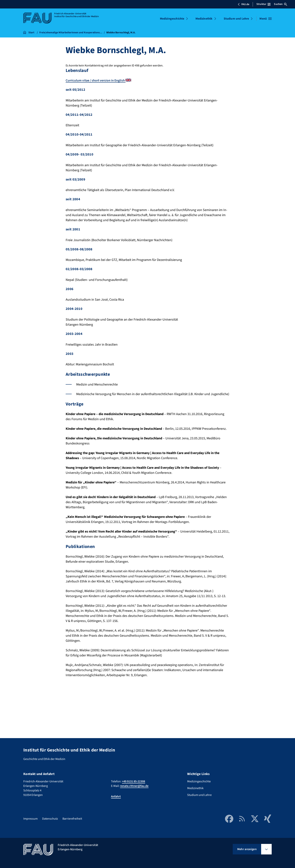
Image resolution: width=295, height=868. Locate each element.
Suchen (281, 4)
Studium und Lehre (236, 19)
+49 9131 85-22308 (133, 781)
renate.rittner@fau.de (134, 786)
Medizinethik (204, 19)
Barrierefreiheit (72, 819)
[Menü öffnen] (266, 19)
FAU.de (243, 4)
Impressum (30, 819)
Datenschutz (50, 819)
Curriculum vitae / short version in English (100, 80)
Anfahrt (116, 796)
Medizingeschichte (172, 19)
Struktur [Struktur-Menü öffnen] (263, 4)
